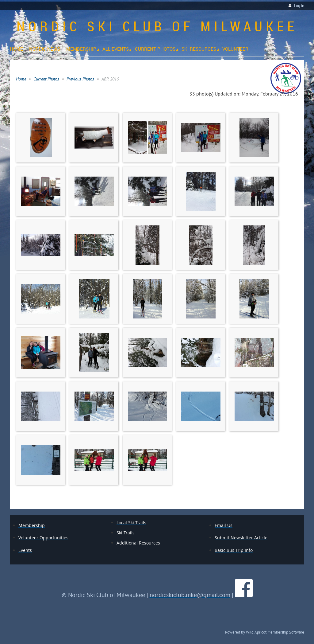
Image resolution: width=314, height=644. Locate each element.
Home (21, 79)
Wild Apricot (256, 632)
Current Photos (46, 79)
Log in (299, 6)
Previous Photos (80, 79)
